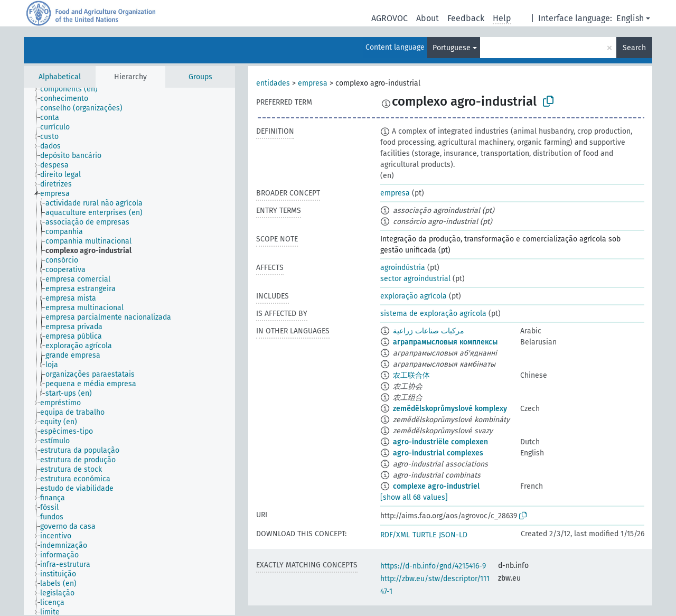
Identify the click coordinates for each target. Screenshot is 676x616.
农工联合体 (411, 375)
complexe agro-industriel (436, 486)
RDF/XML (395, 535)
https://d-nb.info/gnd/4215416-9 (433, 566)
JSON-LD (453, 535)
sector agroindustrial (415, 279)
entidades (273, 83)
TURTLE (424, 535)
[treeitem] (73, 89)
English (630, 18)
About (428, 18)
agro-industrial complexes (438, 453)
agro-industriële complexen (440, 442)
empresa (313, 83)
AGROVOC (389, 18)
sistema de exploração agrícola (433, 314)
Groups (200, 77)
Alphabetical (60, 77)
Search (634, 48)
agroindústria (403, 268)
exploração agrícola (414, 296)
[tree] (129, 351)
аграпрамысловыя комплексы (445, 342)
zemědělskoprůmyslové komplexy (450, 409)
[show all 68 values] (414, 497)
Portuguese (452, 48)
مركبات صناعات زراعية (429, 331)
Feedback (466, 18)
